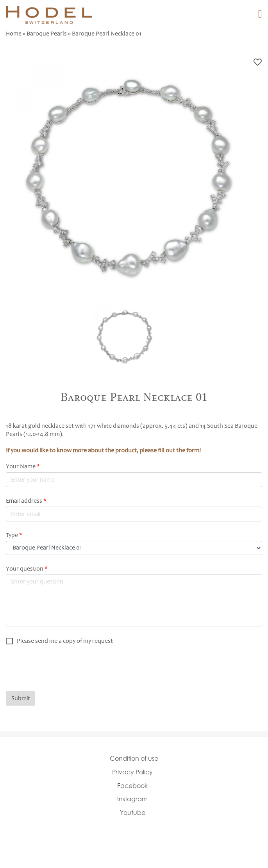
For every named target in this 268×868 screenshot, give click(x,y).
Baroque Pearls (47, 34)
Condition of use (134, 758)
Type (14, 535)
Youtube (133, 813)
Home (14, 34)
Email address (26, 501)
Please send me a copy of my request (65, 641)
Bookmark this (258, 62)
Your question (27, 569)
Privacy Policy (132, 772)
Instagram (132, 799)
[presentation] (65, 668)
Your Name (23, 466)
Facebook (132, 786)
